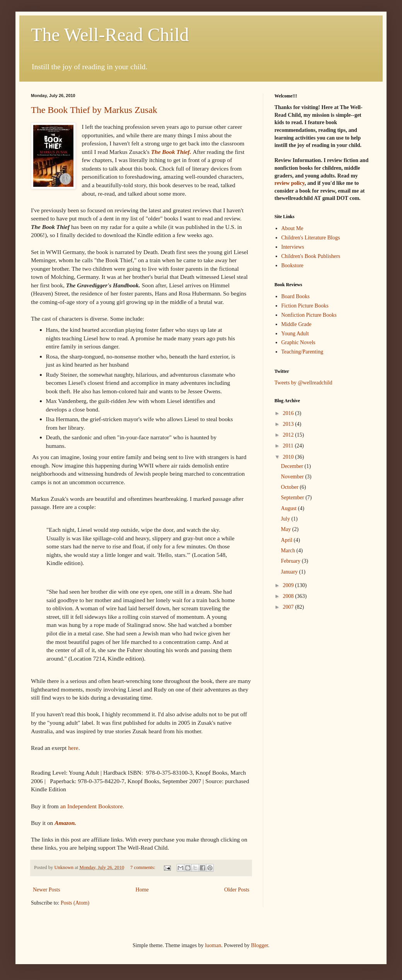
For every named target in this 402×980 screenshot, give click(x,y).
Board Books (296, 296)
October (290, 487)
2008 (289, 596)
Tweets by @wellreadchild (303, 383)
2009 (289, 585)
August (290, 508)
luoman (213, 945)
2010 (289, 457)
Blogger (259, 945)
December (293, 466)
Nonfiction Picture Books (309, 315)
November (293, 477)
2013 (289, 424)
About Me (292, 228)
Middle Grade (296, 324)
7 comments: (143, 867)
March (289, 551)
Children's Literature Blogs (311, 238)
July (286, 519)
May (287, 529)
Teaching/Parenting (302, 352)
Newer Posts (46, 890)
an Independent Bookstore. (93, 806)
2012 (289, 435)
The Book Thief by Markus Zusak (94, 110)
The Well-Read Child (110, 35)
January (290, 572)
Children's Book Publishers (311, 256)
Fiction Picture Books (305, 306)
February (291, 561)
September (293, 498)
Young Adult (295, 334)
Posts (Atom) (75, 903)
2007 (289, 607)
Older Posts (237, 890)
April (287, 540)
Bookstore (293, 265)
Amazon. (65, 823)
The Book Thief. (171, 152)
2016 (289, 413)
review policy (290, 183)
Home (142, 890)
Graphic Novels (298, 342)
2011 (289, 446)
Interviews (293, 247)
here (73, 748)
